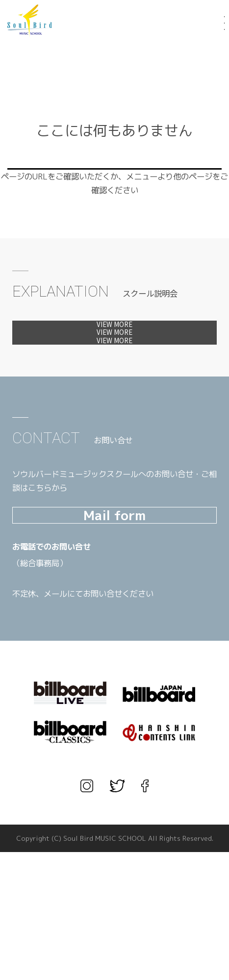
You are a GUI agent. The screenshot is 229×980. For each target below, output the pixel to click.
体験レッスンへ (114, 333)
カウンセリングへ (114, 401)
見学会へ (114, 367)
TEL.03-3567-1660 (79, 708)
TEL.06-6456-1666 (79, 691)
